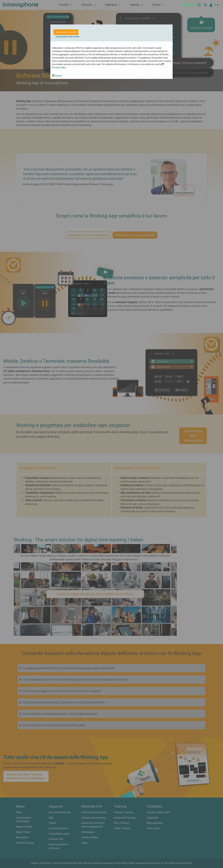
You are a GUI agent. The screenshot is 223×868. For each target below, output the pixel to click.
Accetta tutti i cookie (66, 32)
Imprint (57, 76)
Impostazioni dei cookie (67, 37)
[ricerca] (206, 5)
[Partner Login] (211, 5)
